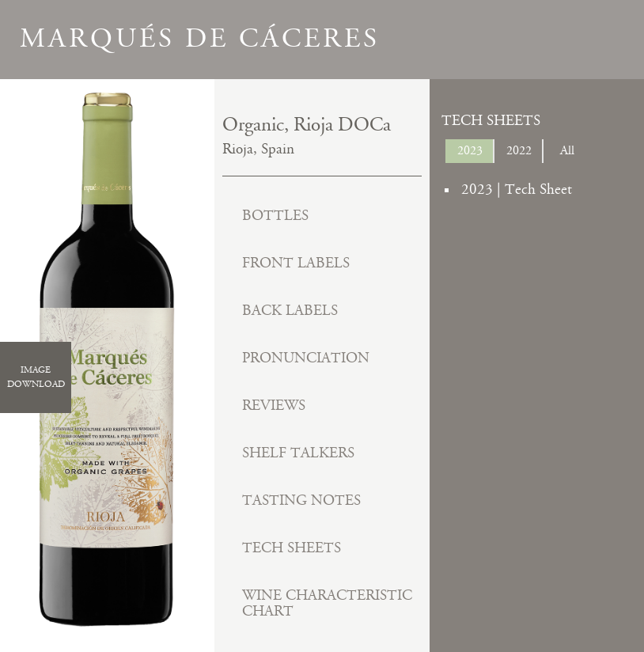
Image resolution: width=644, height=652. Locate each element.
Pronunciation (306, 358)
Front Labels (296, 263)
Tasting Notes (301, 500)
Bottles (275, 216)
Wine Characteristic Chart (327, 603)
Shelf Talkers (298, 453)
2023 (470, 151)
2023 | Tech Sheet (517, 190)
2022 (519, 151)
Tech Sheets (292, 548)
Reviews (274, 406)
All (567, 151)
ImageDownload (36, 377)
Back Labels (290, 311)
